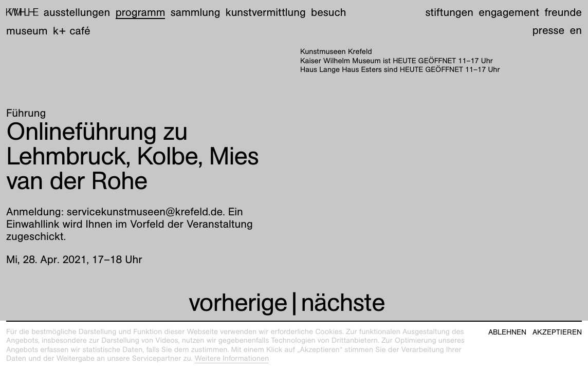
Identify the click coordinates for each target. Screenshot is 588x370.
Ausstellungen (77, 12)
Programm (141, 12)
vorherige (238, 302)
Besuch (328, 12)
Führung (26, 113)
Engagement (509, 12)
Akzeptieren (557, 332)
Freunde (563, 12)
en (576, 30)
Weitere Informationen (232, 359)
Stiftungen (449, 12)
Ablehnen (507, 332)
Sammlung (196, 12)
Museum (27, 31)
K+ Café (72, 31)
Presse (549, 30)
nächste (343, 302)
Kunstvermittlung (266, 12)
